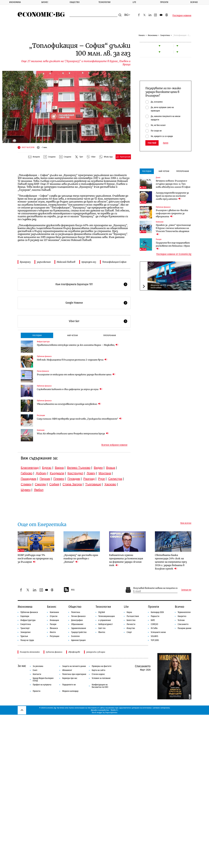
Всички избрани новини (114, 445)
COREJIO (154, 624)
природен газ (89, 262)
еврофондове (74, 652)
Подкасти (155, 616)
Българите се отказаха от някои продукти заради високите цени (76, 374)
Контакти (37, 674)
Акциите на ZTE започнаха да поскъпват (165, 286)
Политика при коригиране (74, 674)
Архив (166, 143)
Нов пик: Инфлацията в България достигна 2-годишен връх (72, 360)
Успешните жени (158, 632)
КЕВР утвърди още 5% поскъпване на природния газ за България (35, 558)
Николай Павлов (66, 262)
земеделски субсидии (96, 652)
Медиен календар (70, 691)
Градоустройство (79, 632)
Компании (41, 430)
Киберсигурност (106, 624)
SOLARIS (154, 636)
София (54, 484)
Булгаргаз (25, 262)
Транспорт (25, 628)
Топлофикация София (114, 262)
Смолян (40, 484)
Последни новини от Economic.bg (174, 254)
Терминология (184, 612)
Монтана (105, 473)
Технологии (104, 2)
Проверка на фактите (102, 666)
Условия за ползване (101, 678)
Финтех (102, 632)
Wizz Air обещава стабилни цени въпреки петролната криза (73, 433)
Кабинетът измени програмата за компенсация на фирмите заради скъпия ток (126, 560)
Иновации (54, 620)
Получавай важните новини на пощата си (155, 588)
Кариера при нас (70, 678)
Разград (89, 479)
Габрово (27, 473)
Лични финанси (43, 371)
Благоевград (30, 468)
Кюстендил (75, 473)
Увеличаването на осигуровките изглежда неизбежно (69, 404)
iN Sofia (154, 628)
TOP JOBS (155, 640)
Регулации (41, 415)
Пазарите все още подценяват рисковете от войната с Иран (173, 246)
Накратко (182, 616)
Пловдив (74, 479)
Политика (76, 612)
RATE (153, 620)
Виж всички (186, 523)
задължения (44, 262)
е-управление (105, 620)
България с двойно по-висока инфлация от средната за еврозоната (172, 213)
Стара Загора (72, 484)
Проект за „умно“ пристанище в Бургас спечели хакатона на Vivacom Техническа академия (173, 230)
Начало (142, 35)
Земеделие (26, 632)
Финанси (54, 628)
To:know (181, 620)
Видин (98, 468)
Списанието (183, 624)
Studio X (114, 710)
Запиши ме (186, 590)
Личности (131, 624)
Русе (101, 479)
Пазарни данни (184, 628)
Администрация (78, 640)
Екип (35, 670)
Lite (134, 2)
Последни (37, 335)
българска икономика (30, 652)
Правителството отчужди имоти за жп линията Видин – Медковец (78, 345)
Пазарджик (29, 479)
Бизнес (45, 2)
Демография (77, 620)
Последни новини (182, 16)
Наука (129, 612)
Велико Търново (79, 468)
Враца (111, 468)
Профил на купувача (42, 685)
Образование (77, 624)
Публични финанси (44, 356)
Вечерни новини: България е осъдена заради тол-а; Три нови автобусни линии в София (173, 184)
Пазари (159, 239)
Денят (158, 178)
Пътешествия (133, 616)
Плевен (59, 479)
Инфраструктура (43, 342)
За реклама (38, 666)
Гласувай (152, 143)
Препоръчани (110, 335)
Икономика (15, 2)
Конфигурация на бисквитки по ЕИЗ (100, 686)
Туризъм (24, 636)
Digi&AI (102, 612)
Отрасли (54, 616)
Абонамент (67, 670)
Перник (45, 479)
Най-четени (72, 335)
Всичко (194, 2)
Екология (75, 636)
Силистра (115, 479)
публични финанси (54, 652)
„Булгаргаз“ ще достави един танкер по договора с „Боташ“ (81, 558)
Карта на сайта (99, 670)
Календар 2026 (157, 612)
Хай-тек (102, 628)
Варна (59, 468)
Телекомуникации (107, 616)
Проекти (164, 2)
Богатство (131, 620)
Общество (75, 2)
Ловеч (91, 473)
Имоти (53, 632)
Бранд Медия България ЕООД (43, 679)
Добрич (41, 473)
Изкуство (131, 628)
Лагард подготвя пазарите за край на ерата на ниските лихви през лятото (172, 196)
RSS (69, 590)
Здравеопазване (79, 628)
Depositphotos (111, 712)
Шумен (26, 490)
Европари (25, 616)
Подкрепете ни (69, 685)
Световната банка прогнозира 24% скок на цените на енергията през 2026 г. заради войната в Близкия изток (171, 562)
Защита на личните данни (74, 666)
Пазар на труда (27, 640)
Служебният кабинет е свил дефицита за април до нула (70, 389)
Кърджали (57, 473)
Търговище (93, 484)
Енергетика (165, 35)
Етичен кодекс (98, 674)
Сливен (26, 484)
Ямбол (39, 490)
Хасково (110, 484)
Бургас (47, 468)
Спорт (129, 632)
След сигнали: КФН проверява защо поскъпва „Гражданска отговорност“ (79, 419)
